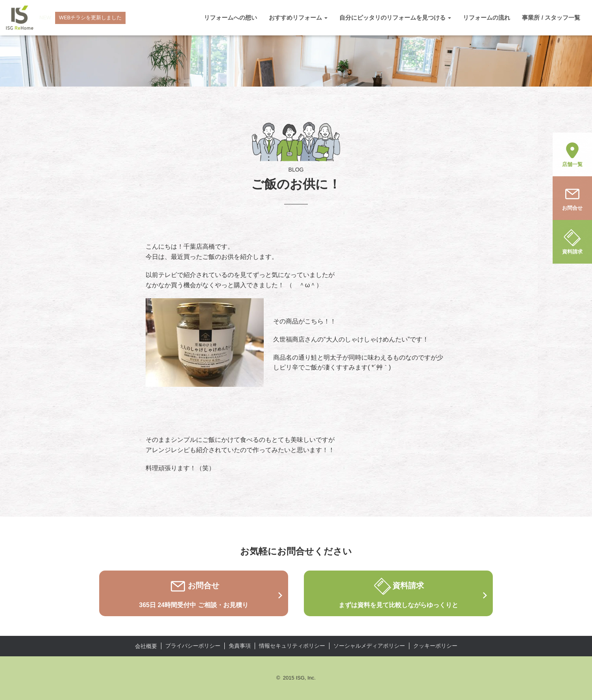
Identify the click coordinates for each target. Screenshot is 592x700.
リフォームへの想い (230, 18)
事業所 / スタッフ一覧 (551, 18)
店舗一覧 (572, 154)
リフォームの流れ (487, 18)
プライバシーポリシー (193, 646)
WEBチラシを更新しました (91, 18)
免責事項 (240, 646)
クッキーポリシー (435, 646)
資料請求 (572, 241)
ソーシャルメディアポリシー (369, 646)
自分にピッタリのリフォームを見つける (395, 18)
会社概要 (146, 646)
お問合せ (572, 198)
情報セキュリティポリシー (292, 646)
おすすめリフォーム (298, 18)
